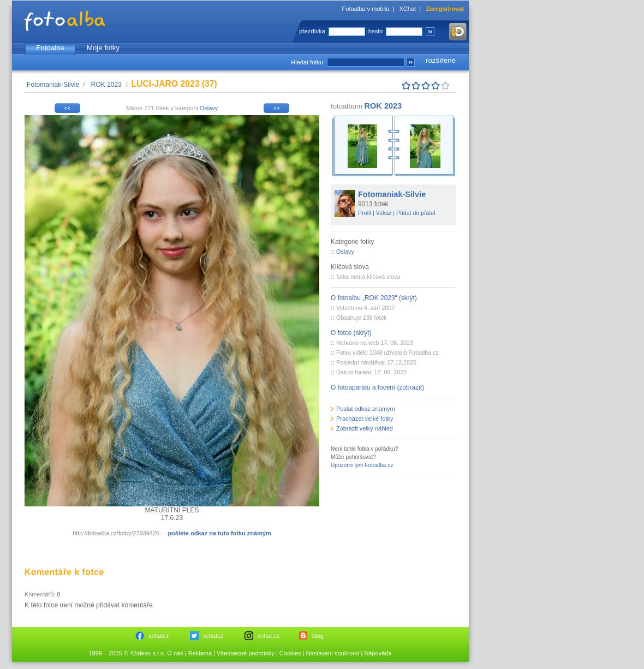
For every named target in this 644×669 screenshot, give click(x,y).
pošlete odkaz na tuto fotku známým (219, 533)
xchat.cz (269, 636)
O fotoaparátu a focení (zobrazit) (377, 387)
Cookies (290, 653)
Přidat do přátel (416, 213)
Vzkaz (384, 213)
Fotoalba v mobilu (366, 9)
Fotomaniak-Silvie (53, 85)
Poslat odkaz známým (366, 409)
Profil (365, 213)
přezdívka (312, 31)
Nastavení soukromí (333, 653)
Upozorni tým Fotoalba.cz (362, 465)
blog (318, 636)
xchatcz (159, 636)
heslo (375, 31)
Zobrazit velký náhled (365, 428)
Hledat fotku (307, 62)
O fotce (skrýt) (351, 333)
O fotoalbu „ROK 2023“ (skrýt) (374, 298)
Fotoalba (50, 48)
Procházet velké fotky (365, 419)
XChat (408, 9)
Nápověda (378, 653)
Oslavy (209, 108)
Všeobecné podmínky (246, 653)
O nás (175, 653)
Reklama (200, 653)
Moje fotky (103, 48)
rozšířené (441, 60)
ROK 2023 (106, 85)
